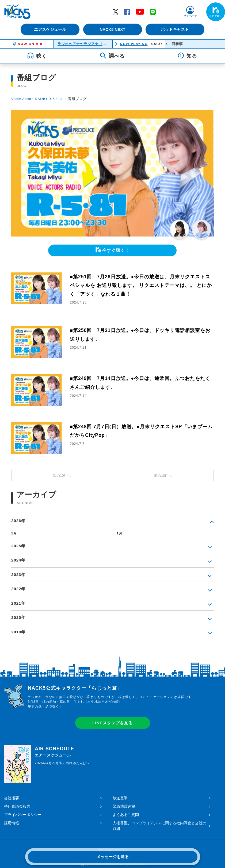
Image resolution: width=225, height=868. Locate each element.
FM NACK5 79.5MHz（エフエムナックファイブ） (17, 12)
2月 (14, 533)
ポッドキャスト (175, 29)
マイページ (190, 16)
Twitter (116, 12)
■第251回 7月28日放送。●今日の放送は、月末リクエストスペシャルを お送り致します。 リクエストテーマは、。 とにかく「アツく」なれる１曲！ (141, 285)
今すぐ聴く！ (116, 250)
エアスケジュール (50, 29)
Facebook (127, 12)
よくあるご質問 (126, 815)
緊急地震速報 (124, 806)
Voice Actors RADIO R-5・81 (37, 99)
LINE (153, 12)
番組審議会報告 (17, 806)
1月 (120, 533)
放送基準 (120, 798)
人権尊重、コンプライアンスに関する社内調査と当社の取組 (159, 826)
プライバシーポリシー (23, 815)
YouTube (140, 12)
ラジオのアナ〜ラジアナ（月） (84, 44)
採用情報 (12, 823)
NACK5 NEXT (112, 29)
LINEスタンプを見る (112, 723)
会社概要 (12, 798)
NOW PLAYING (134, 44)
